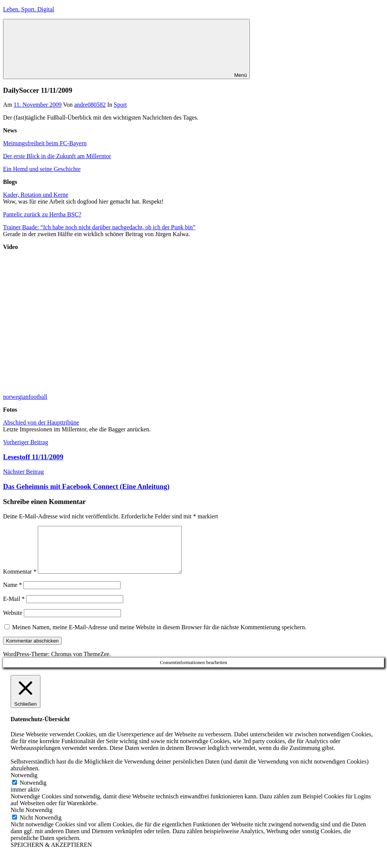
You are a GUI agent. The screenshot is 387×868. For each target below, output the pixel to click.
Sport (120, 105)
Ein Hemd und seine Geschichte (42, 169)
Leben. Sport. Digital (29, 9)
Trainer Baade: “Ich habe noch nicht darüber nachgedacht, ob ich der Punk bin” (99, 227)
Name (12, 594)
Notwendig (33, 792)
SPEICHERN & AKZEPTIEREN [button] (51, 854)
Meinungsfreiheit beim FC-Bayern (45, 143)
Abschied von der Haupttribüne (41, 422)
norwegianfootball (25, 397)
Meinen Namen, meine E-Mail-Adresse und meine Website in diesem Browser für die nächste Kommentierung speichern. (159, 636)
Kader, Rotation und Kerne (36, 195)
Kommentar (20, 581)
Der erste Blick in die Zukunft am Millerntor (57, 156)
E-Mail (14, 608)
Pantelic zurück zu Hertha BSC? (42, 214)
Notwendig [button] (24, 784)
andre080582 (90, 105)
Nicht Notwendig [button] (32, 819)
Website (13, 622)
